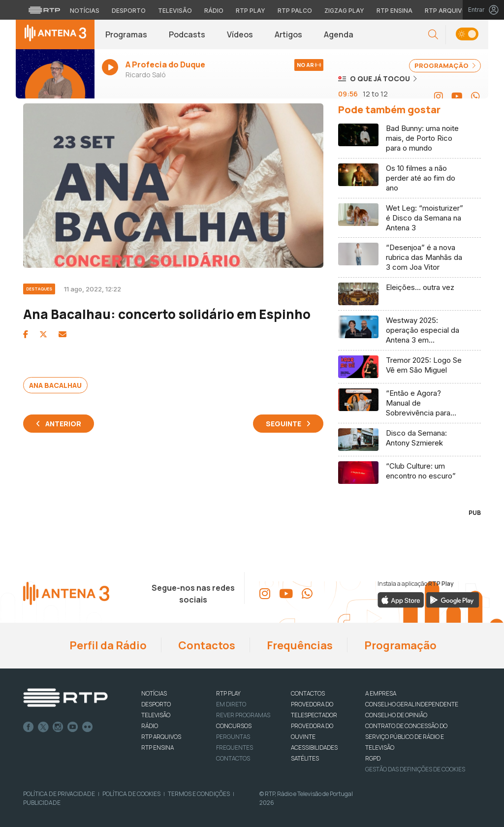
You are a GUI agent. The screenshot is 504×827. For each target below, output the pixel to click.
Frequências (299, 645)
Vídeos (240, 34)
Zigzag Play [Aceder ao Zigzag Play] (344, 11)
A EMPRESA (381, 693)
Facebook (29, 727)
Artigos (288, 34)
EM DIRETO (231, 704)
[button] (433, 35)
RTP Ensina (157, 747)
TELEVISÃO (156, 715)
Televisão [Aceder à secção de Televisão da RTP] (175, 11)
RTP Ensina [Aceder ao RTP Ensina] (394, 11)
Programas (126, 34)
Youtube (73, 727)
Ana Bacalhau (55, 385)
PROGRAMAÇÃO (445, 65)
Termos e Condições (199, 794)
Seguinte (283, 424)
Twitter (43, 727)
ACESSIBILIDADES (314, 747)
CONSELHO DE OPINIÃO (396, 715)
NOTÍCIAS (154, 693)
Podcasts (187, 34)
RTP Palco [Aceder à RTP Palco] (295, 11)
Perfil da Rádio (107, 645)
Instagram (58, 727)
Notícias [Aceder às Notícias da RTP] (85, 11)
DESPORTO (156, 704)
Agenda (339, 34)
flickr (88, 727)
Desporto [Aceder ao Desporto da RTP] (129, 11)
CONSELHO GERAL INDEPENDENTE (412, 704)
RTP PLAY (228, 693)
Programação (399, 645)
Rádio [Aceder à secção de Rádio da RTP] (214, 11)
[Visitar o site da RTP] (44, 10)
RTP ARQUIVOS (161, 737)
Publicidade (42, 803)
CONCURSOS (234, 726)
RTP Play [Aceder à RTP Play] (251, 11)
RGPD (373, 758)
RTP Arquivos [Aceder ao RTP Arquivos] (448, 11)
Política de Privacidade (59, 794)
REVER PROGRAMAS (243, 715)
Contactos (206, 645)
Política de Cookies (131, 794)
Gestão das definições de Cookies (415, 769)
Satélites (305, 758)
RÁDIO (150, 726)
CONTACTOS (308, 693)
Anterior (63, 424)
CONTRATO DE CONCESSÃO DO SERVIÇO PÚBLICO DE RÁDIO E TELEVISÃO (406, 737)
